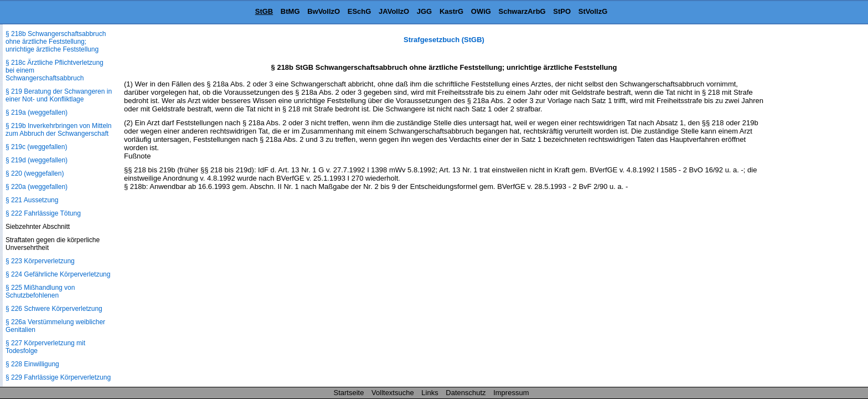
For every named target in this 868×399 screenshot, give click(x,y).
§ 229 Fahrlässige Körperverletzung (58, 377)
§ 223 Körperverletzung (40, 261)
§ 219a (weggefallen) (37, 112)
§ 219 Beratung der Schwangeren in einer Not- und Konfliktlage (59, 95)
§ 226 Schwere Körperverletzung (54, 309)
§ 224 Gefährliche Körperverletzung (58, 274)
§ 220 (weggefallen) (35, 173)
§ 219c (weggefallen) (36, 147)
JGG (424, 11)
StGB (264, 11)
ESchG (360, 11)
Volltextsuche (393, 393)
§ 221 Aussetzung (32, 200)
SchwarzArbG (522, 11)
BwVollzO (324, 11)
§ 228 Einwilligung (32, 364)
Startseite (349, 393)
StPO (562, 11)
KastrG (451, 11)
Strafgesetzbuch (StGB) (444, 40)
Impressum (511, 393)
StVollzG (593, 11)
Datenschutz (466, 393)
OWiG (481, 11)
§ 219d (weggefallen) (37, 160)
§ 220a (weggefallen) (37, 187)
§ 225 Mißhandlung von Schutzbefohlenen (40, 291)
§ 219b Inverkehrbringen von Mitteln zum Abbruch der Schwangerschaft (58, 130)
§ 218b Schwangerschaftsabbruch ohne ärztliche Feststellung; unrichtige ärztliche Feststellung (56, 42)
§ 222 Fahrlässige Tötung (43, 213)
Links (430, 393)
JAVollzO (394, 11)
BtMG (290, 11)
